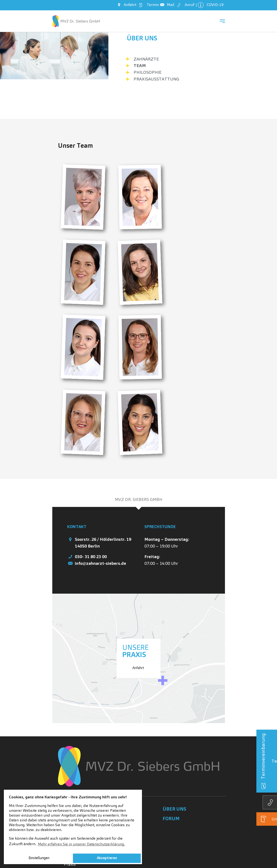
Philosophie (147, 72)
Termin (148, 5)
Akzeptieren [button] (107, 858)
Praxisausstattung (156, 79)
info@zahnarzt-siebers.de (100, 479)
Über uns (142, 38)
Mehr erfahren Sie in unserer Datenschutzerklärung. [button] (81, 844)
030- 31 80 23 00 (91, 472)
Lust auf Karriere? (80, 744)
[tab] (139, 415)
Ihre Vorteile (75, 766)
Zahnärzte (146, 59)
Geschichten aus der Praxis (83, 776)
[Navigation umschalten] (222, 21)
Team (140, 65)
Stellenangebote (79, 751)
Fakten (70, 759)
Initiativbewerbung (81, 787)
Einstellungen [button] (39, 858)
